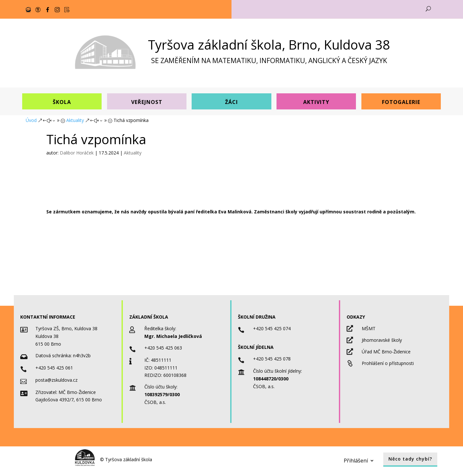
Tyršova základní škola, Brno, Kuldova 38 (269, 45)
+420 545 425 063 (163, 348)
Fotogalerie (401, 102)
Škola (62, 102)
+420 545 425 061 (54, 368)
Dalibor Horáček (77, 153)
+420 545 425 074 (272, 328)
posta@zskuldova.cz (56, 380)
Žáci (232, 102)
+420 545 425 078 (272, 359)
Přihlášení (356, 460)
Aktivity (316, 102)
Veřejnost (147, 102)
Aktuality (133, 153)
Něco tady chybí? (410, 459)
